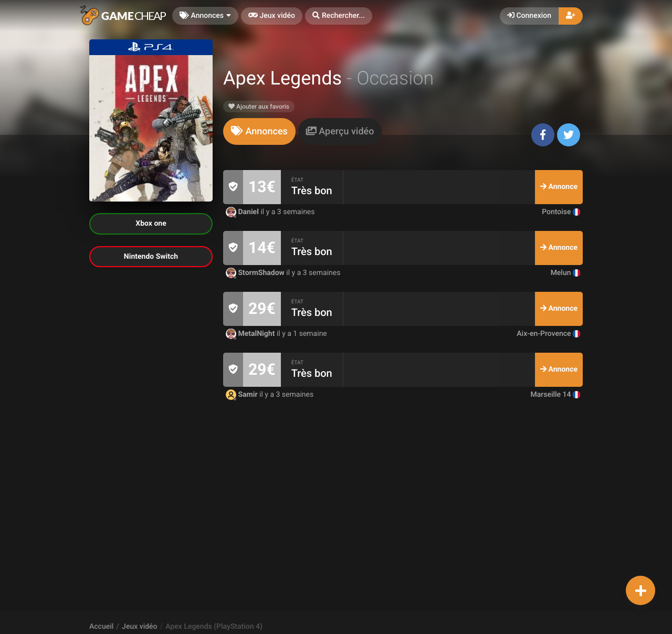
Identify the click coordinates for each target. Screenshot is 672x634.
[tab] (259, 131)
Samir (243, 395)
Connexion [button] (529, 16)
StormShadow (256, 273)
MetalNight (251, 334)
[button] (339, 16)
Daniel (243, 212)
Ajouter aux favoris (259, 107)
